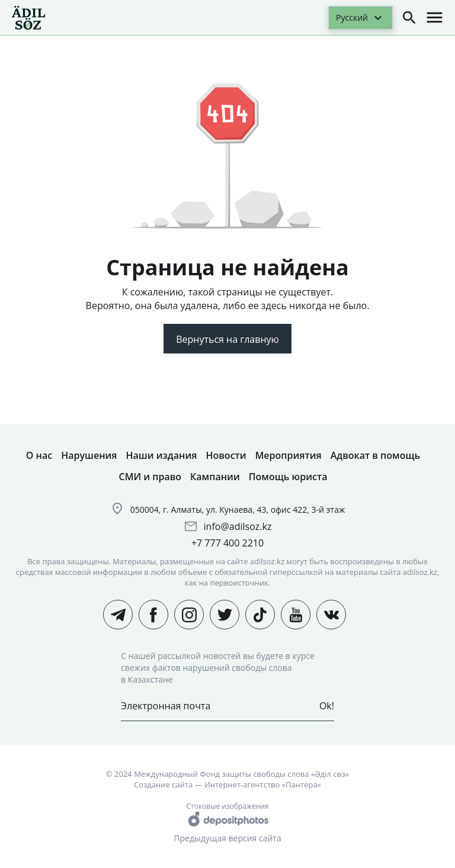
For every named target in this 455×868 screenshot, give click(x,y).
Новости (226, 455)
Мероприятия (289, 455)
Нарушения (89, 455)
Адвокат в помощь (375, 455)
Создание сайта (163, 785)
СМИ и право (150, 477)
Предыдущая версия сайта (227, 838)
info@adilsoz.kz (238, 526)
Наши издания (162, 455)
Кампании (215, 477)
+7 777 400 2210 (227, 543)
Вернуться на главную (227, 339)
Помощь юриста (288, 477)
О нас (39, 455)
